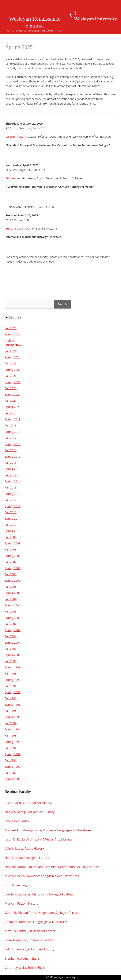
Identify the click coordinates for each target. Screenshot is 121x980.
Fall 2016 (11, 450)
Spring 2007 (13, 568)
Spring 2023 (13, 370)
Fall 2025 (11, 328)
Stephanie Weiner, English (23, 958)
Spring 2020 (13, 407)
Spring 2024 (13, 357)
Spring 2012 (13, 506)
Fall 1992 (11, 748)
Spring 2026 (13, 334)
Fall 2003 (11, 611)
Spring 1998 (13, 680)
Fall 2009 (11, 537)
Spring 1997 (13, 692)
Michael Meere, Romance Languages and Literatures (42, 876)
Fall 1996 (11, 698)
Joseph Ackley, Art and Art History (29, 803)
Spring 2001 (13, 642)
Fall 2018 (11, 425)
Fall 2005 (11, 587)
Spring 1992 (13, 754)
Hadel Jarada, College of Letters (27, 858)
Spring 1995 (13, 717)
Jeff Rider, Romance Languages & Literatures (36, 922)
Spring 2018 (13, 432)
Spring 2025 (13, 345)
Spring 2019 (13, 419)
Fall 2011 (11, 512)
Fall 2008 (11, 549)
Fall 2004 (11, 599)
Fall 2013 (11, 487)
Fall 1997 (11, 686)
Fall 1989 (11, 773)
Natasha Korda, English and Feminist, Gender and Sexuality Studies (52, 867)
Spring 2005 (13, 593)
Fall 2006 (11, 574)
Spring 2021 (13, 394)
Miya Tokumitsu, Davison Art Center (30, 931)
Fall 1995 (11, 711)
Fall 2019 (11, 413)
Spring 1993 (13, 742)
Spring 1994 (13, 729)
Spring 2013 (13, 494)
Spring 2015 (13, 469)
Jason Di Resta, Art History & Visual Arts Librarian (39, 839)
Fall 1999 (11, 661)
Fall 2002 (11, 624)
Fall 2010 (11, 525)
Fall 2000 (11, 649)
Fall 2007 (11, 562)
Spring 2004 (13, 605)
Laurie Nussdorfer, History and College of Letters (39, 894)
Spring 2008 (13, 556)
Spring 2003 (13, 618)
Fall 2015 (11, 463)
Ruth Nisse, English (18, 885)
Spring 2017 (13, 444)
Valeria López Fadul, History (24, 849)
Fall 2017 (11, 438)
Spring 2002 (13, 630)
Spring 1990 (13, 766)
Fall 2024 (11, 351)
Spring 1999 (13, 667)
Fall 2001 (11, 636)
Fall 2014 (11, 475)
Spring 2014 (13, 481)
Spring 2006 (13, 580)
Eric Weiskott (14, 178)
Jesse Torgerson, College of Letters (29, 940)
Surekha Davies (15, 228)
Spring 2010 (13, 531)
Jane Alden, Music (17, 821)
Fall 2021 (11, 388)
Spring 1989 (13, 779)
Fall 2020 (11, 401)
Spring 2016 (13, 456)
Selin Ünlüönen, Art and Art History (30, 949)
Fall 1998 (11, 673)
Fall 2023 (11, 363)
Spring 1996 (13, 704)
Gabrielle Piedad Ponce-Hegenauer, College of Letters (43, 913)
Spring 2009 (13, 543)
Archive (10, 340)
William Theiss (14, 137)
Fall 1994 (11, 723)
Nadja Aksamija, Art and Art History (30, 812)
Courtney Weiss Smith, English (26, 968)
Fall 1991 (11, 760)
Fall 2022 (11, 376)
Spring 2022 (13, 382)
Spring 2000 (13, 655)
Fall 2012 (11, 500)
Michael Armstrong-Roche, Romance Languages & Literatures (48, 830)
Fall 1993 (11, 735)
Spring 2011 (13, 518)
